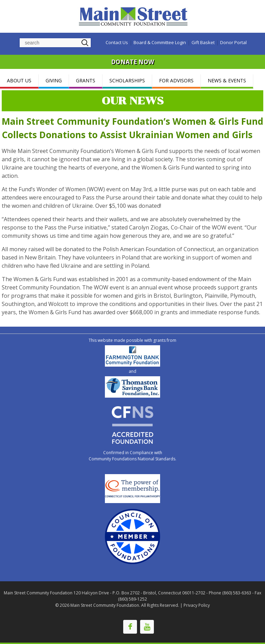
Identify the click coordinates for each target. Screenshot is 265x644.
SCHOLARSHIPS (127, 80)
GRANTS (86, 80)
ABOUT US (19, 80)
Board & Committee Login (160, 42)
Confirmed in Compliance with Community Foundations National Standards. (132, 456)
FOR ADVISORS (176, 80)
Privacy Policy (197, 605)
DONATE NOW (132, 62)
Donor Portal (233, 42)
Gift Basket (203, 42)
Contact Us (117, 42)
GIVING (54, 80)
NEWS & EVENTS (227, 80)
